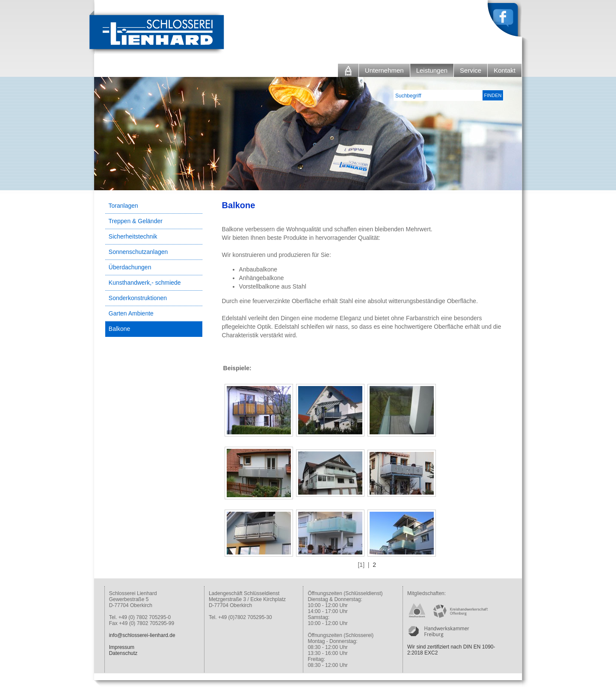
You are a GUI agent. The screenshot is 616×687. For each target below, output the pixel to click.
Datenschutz (123, 653)
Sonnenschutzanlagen (138, 252)
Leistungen (432, 70)
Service (471, 70)
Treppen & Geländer (136, 221)
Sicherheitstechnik (133, 236)
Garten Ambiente (131, 313)
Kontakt (505, 70)
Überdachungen (130, 267)
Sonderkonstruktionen (138, 298)
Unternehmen (384, 70)
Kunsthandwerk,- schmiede (145, 283)
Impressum (122, 647)
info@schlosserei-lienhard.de (142, 635)
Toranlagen (123, 206)
